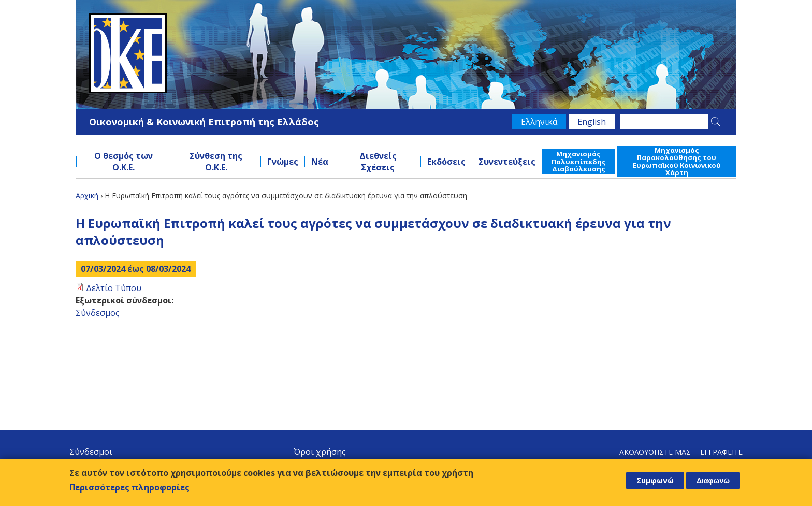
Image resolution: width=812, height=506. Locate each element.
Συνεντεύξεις (507, 162)
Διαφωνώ (713, 481)
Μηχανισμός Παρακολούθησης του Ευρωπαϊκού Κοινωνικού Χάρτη (677, 161)
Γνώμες (283, 162)
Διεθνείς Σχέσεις (378, 162)
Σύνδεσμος (98, 313)
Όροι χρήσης (320, 452)
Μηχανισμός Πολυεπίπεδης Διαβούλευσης (579, 161)
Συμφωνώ (655, 480)
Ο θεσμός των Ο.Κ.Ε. (124, 162)
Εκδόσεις (446, 162)
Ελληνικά (539, 122)
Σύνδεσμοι (91, 452)
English (592, 122)
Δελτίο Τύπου (114, 288)
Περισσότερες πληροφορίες (129, 487)
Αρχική (87, 196)
